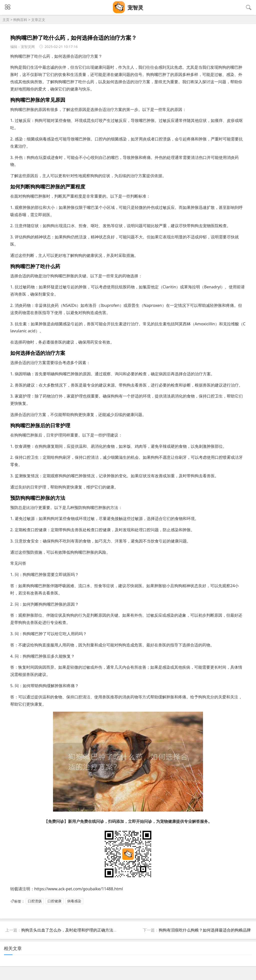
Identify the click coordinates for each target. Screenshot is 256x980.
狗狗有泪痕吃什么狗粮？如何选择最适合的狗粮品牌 (205, 930)
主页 (6, 20)
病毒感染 (74, 901)
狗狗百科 (20, 20)
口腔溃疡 (35, 901)
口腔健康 (54, 901)
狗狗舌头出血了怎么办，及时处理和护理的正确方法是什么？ (75, 930)
